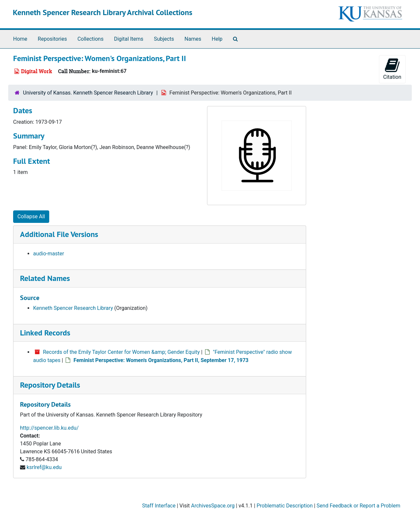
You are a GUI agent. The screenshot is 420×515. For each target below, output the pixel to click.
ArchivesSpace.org (213, 506)
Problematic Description (285, 506)
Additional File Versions (59, 234)
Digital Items (128, 39)
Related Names (45, 278)
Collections (91, 39)
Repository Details (50, 385)
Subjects (164, 39)
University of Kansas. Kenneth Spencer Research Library (88, 93)
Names (193, 39)
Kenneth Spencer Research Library (73, 308)
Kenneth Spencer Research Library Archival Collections (103, 12)
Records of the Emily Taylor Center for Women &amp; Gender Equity (121, 352)
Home (20, 39)
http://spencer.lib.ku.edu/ (49, 428)
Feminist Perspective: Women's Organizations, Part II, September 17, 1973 (161, 360)
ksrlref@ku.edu (44, 467)
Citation (392, 69)
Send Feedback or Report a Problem (358, 506)
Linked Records (45, 333)
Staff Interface (159, 506)
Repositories (52, 39)
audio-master (49, 254)
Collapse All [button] (31, 216)
